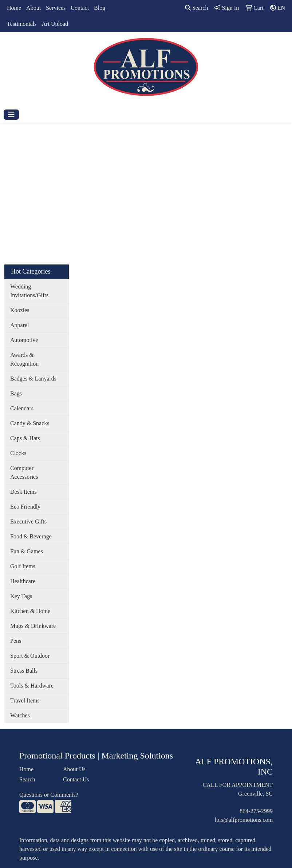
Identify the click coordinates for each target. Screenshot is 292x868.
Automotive (24, 340)
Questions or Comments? (49, 795)
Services (56, 8)
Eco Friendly (25, 507)
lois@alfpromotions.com (244, 820)
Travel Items (25, 700)
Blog (100, 8)
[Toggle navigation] (11, 115)
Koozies (20, 310)
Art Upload (55, 24)
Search (197, 8)
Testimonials (22, 24)
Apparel (20, 325)
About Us (74, 769)
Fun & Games (27, 551)
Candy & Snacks (30, 423)
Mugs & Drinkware (33, 626)
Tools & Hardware (32, 686)
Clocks (18, 453)
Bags (16, 393)
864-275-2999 (256, 811)
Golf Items (23, 566)
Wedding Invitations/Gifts (29, 291)
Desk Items (23, 492)
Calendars (22, 408)
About (33, 8)
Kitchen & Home (30, 611)
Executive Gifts (28, 521)
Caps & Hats (25, 438)
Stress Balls (24, 671)
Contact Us (76, 779)
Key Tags (21, 596)
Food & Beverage (31, 536)
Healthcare (23, 581)
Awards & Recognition (24, 359)
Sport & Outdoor (30, 656)
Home (14, 8)
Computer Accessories (24, 472)
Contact (80, 8)
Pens (16, 641)
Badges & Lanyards (33, 379)
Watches (20, 715)
